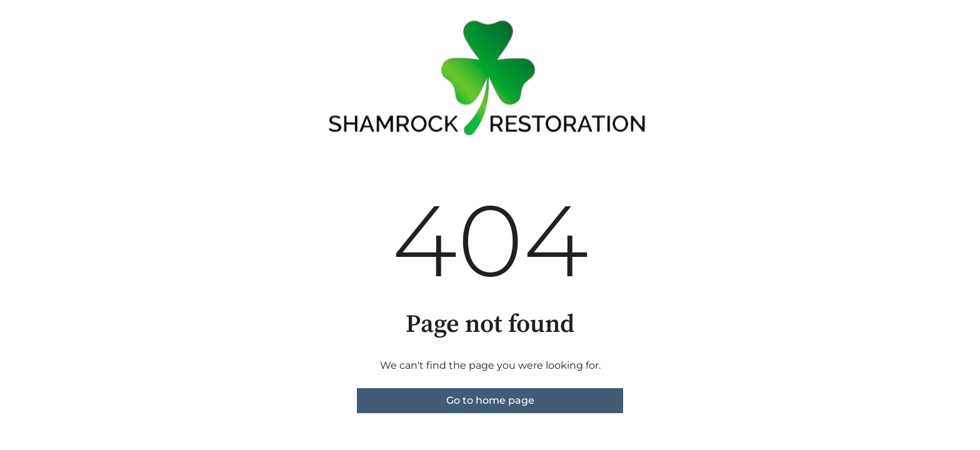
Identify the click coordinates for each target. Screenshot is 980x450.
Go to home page (490, 400)
